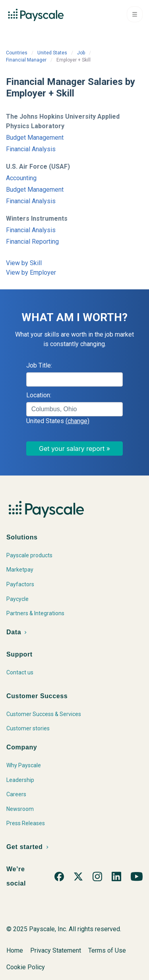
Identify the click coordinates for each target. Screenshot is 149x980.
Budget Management (35, 138)
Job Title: (39, 365)
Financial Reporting (32, 242)
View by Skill (24, 263)
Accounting (21, 178)
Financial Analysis (31, 149)
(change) (77, 421)
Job (81, 53)
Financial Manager (26, 60)
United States (52, 53)
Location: (39, 395)
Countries (17, 53)
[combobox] (75, 409)
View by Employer (31, 272)
